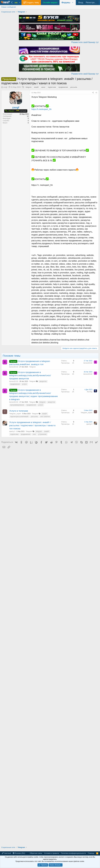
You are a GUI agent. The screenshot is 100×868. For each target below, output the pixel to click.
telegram (29, 87)
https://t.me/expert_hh (41, 109)
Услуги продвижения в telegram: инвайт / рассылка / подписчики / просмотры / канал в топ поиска (32, 425)
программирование (17, 405)
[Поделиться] (93, 93)
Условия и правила (51, 853)
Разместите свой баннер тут (85, 42)
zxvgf (5, 87)
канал (43, 87)
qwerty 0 (12, 431)
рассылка (74, 87)
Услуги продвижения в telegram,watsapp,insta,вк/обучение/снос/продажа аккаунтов (30, 375)
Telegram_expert (15, 414)
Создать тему (32, 3)
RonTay (90, 392)
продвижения (63, 87)
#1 (96, 93)
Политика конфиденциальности (73, 853)
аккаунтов (43, 381)
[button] (20, 3)
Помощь (91, 853)
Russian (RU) (19, 853)
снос (34, 434)
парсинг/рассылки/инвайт (19, 417)
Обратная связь (36, 853)
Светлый (6, 853)
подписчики (52, 87)
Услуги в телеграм (19, 411)
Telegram (32, 367)
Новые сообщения (9, 7)
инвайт (36, 87)
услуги (24, 384)
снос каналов (45, 417)
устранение (42, 434)
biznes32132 (14, 367)
